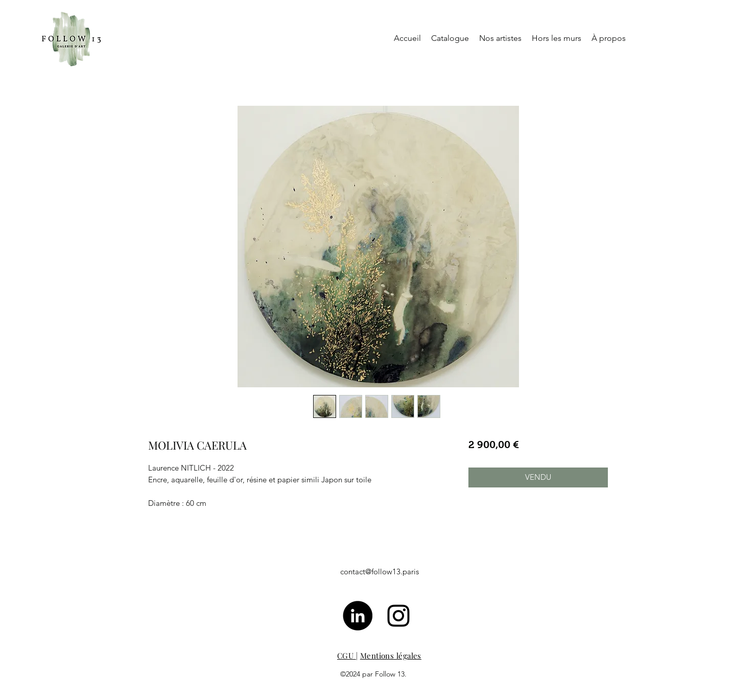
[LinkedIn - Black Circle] (358, 616)
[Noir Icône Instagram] (398, 616)
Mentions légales (391, 656)
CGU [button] (347, 656)
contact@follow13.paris (380, 571)
